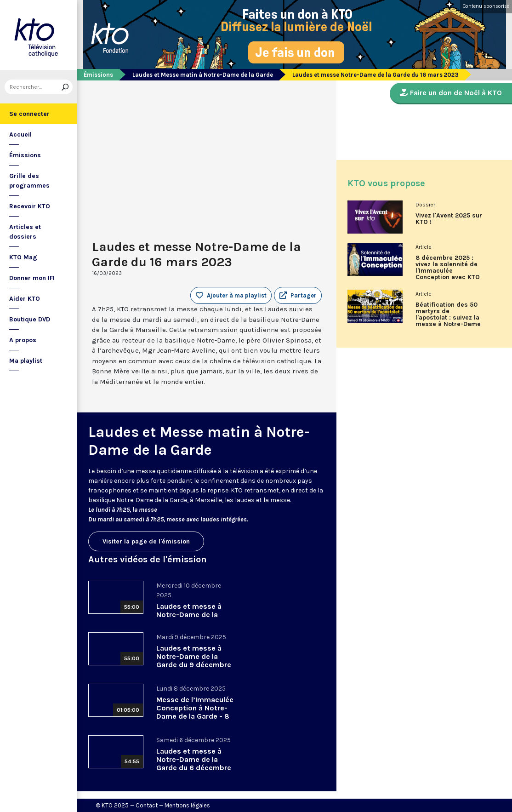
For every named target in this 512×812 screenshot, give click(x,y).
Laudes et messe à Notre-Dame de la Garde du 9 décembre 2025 (194, 660)
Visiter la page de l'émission (146, 541)
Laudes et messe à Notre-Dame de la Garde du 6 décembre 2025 (194, 763)
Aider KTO (25, 299)
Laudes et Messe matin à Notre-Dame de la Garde (203, 75)
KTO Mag (23, 257)
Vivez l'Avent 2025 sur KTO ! (449, 219)
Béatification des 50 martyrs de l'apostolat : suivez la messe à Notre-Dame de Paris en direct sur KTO (449, 318)
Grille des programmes (29, 181)
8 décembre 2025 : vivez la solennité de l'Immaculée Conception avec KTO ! (448, 271)
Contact (147, 805)
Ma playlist (26, 361)
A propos (23, 340)
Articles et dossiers (25, 232)
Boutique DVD (30, 319)
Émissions (25, 155)
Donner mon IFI (32, 278)
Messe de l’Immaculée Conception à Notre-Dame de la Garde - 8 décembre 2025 (195, 712)
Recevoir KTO (30, 206)
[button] (298, 296)
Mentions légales (187, 805)
